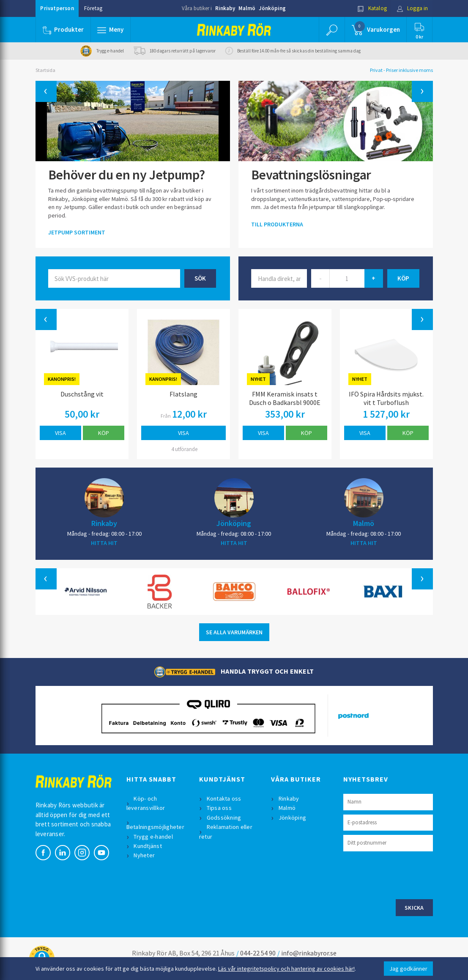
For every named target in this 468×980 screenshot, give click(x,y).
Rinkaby (225, 8)
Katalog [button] (372, 8)
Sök (200, 278)
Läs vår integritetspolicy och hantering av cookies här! (286, 969)
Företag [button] (93, 8)
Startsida (45, 70)
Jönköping (272, 8)
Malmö (247, 8)
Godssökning (224, 818)
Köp (104, 433)
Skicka (414, 908)
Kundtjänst (148, 846)
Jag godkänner (408, 969)
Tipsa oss (219, 808)
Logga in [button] (412, 8)
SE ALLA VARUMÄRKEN (234, 632)
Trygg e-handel (154, 837)
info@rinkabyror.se (309, 953)
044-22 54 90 (258, 953)
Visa (60, 433)
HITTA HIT (104, 543)
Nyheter (145, 855)
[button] (111, 30)
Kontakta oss (224, 798)
